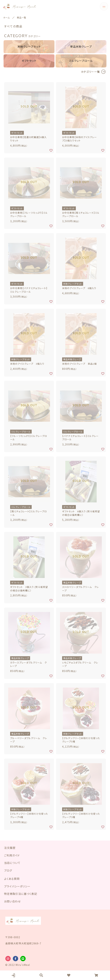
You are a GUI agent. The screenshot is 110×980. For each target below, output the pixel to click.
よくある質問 (12, 879)
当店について (12, 863)
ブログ (8, 870)
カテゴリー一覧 (90, 72)
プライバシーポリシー (17, 886)
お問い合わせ (12, 901)
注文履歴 (10, 848)
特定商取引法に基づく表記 (21, 894)
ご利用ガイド (12, 855)
